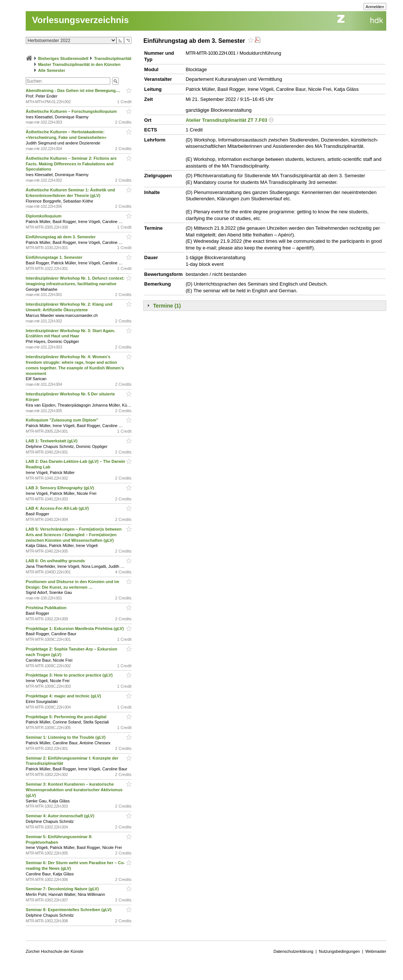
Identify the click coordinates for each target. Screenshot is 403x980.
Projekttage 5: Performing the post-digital (66, 717)
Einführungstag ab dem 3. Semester (61, 237)
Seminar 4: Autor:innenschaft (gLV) (61, 816)
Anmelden (375, 7)
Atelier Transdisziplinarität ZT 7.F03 (226, 120)
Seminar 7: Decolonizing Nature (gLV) (63, 889)
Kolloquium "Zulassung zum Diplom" (62, 420)
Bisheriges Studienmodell (63, 58)
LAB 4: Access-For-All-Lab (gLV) (58, 508)
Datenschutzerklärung (293, 951)
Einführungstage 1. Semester (55, 257)
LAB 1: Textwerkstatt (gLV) (52, 441)
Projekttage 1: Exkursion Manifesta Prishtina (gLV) (75, 629)
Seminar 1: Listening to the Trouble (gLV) (66, 737)
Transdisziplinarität (112, 58)
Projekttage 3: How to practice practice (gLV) (70, 675)
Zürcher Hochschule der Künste (55, 951)
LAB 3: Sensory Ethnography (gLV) (60, 488)
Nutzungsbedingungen (339, 951)
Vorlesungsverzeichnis (80, 20)
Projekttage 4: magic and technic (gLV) (64, 696)
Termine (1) (167, 306)
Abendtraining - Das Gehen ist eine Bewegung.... (74, 90)
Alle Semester (52, 70)
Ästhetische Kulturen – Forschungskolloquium (72, 111)
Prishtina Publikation (47, 608)
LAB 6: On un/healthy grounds (56, 561)
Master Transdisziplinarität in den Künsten (79, 64)
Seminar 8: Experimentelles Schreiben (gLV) (69, 910)
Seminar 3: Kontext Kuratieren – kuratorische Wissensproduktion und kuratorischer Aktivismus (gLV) (74, 790)
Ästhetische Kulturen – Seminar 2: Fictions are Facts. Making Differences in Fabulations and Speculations (71, 164)
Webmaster (376, 951)
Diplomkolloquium (44, 216)
